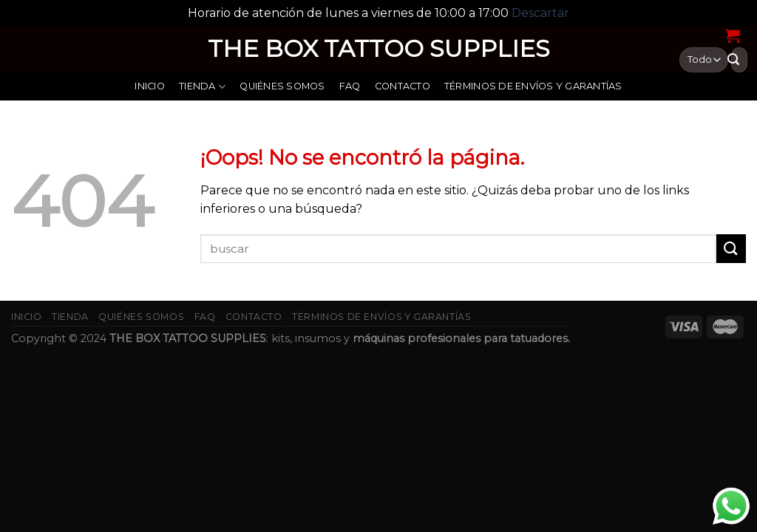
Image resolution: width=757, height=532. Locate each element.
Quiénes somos (282, 86)
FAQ (350, 86)
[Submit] (731, 249)
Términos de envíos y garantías (533, 86)
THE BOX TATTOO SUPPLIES (379, 49)
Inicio (150, 86)
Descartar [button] (540, 13)
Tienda (202, 87)
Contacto (403, 86)
